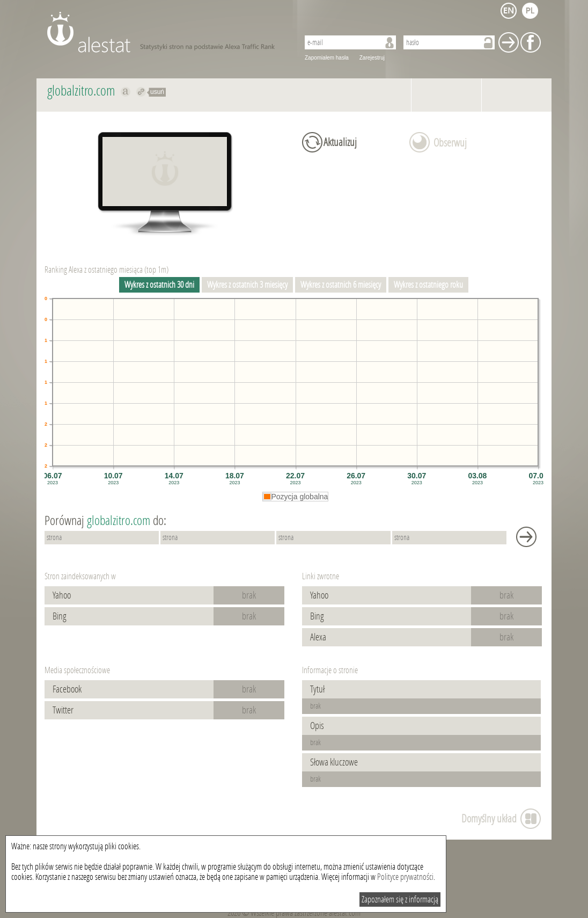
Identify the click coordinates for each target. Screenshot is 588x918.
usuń (157, 92)
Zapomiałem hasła (327, 58)
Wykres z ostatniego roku (428, 285)
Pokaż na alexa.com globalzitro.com (126, 92)
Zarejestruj (372, 58)
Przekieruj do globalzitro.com (141, 92)
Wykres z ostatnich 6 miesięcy (341, 285)
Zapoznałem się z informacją (400, 899)
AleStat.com (167, 32)
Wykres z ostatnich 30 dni (159, 285)
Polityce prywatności (405, 877)
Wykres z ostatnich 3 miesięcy (247, 285)
